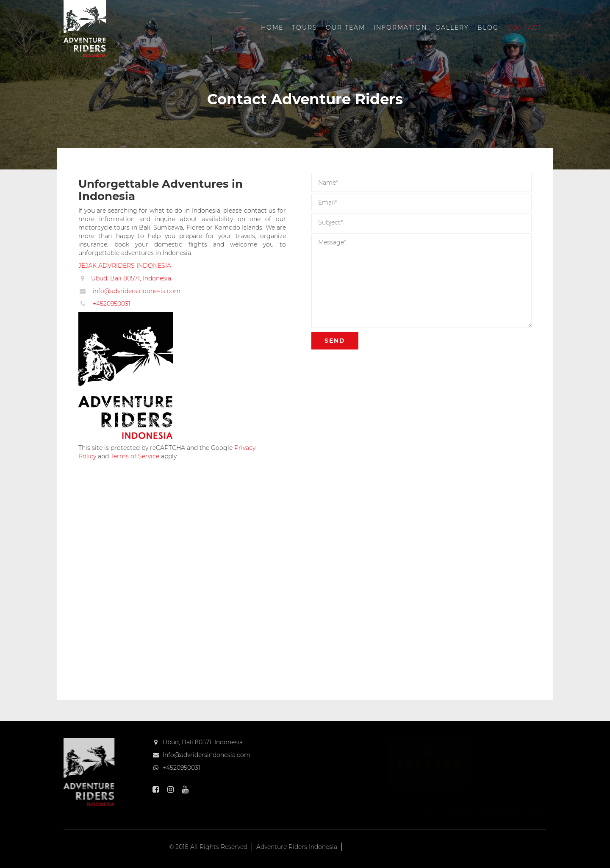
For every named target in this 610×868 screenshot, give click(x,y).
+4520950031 (112, 304)
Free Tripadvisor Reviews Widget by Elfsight (429, 793)
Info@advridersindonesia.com (207, 755)
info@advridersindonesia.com (137, 291)
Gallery (452, 28)
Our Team (345, 28)
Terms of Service (135, 456)
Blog (488, 28)
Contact (525, 28)
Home (272, 28)
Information (400, 28)
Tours (305, 28)
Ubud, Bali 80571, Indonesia (131, 278)
